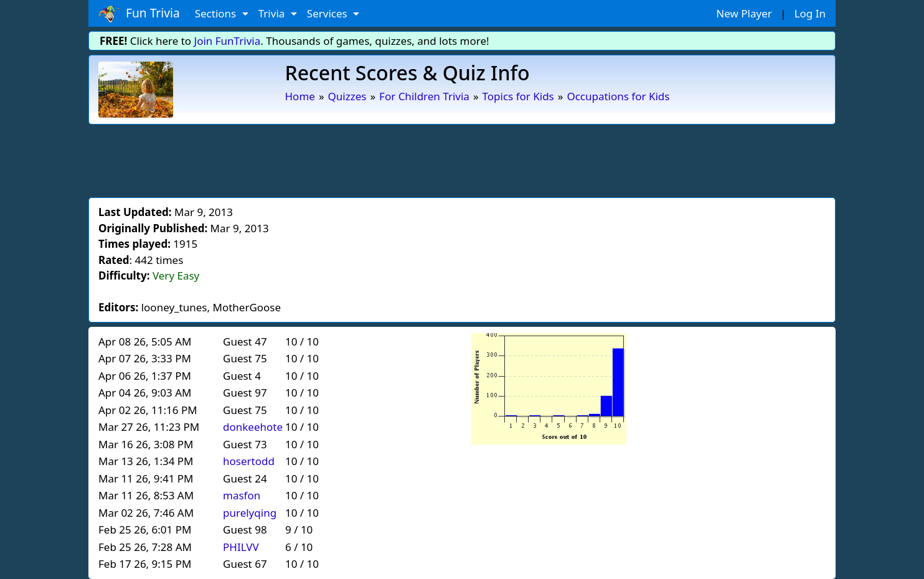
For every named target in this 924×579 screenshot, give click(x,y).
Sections (217, 13)
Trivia (273, 13)
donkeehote (253, 427)
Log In (810, 13)
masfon (242, 495)
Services (328, 13)
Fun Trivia (139, 14)
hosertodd (249, 461)
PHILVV (241, 547)
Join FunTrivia (228, 41)
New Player (744, 13)
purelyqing (250, 513)
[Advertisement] (462, 159)
